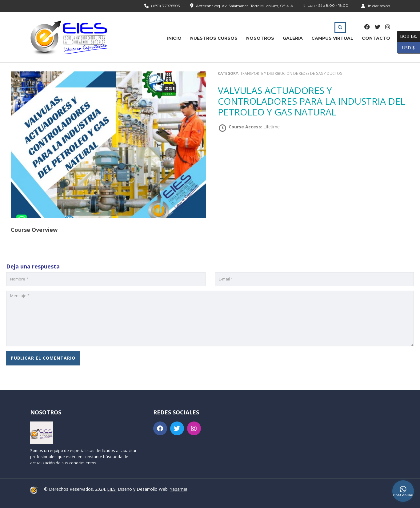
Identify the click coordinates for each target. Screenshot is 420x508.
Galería (293, 38)
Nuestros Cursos (214, 38)
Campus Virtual (332, 38)
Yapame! (178, 489)
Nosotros (260, 38)
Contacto (376, 38)
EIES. (112, 489)
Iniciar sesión (376, 6)
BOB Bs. (407, 36)
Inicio (174, 38)
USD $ (406, 48)
